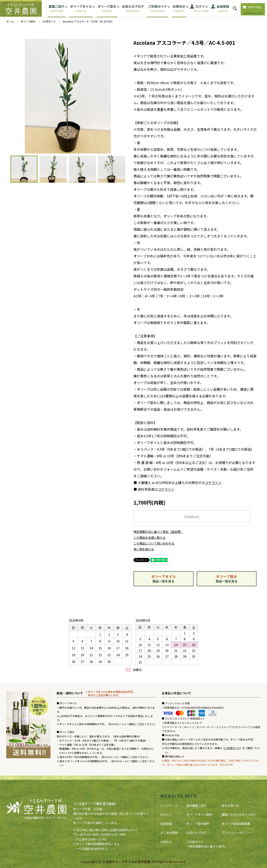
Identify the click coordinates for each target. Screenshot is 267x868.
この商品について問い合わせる (154, 543)
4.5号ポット (49, 21)
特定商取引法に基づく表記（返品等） (158, 532)
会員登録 (166, 824)
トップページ (169, 806)
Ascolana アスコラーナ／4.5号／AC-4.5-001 (88, 21)
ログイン (166, 814)
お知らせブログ (196, 833)
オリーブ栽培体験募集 (236, 824)
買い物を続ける (144, 549)
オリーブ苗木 (28, 21)
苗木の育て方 (230, 806)
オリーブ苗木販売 (198, 824)
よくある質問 (169, 833)
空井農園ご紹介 (196, 806)
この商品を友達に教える (150, 538)
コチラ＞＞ (213, 483)
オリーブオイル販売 (199, 814)
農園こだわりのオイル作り (239, 814)
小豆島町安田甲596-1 (93, 849)
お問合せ (166, 842)
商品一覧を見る (164, 579)
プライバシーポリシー (236, 833)
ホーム (10, 21)
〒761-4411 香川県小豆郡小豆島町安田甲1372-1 (105, 830)
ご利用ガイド (232, 748)
